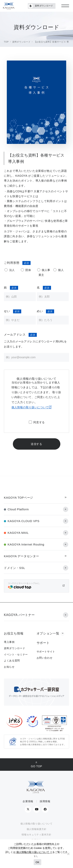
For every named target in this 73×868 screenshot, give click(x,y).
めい (40, 311)
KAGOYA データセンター (21, 556)
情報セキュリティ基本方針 (36, 835)
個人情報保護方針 (37, 829)
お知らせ (9, 667)
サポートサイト (46, 652)
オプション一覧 (48, 633)
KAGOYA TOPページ (18, 498)
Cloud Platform (18, 509)
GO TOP (36, 766)
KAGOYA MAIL (18, 533)
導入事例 (9, 642)
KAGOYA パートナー (19, 615)
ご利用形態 (12, 263)
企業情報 (28, 801)
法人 (12, 270)
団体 (28, 270)
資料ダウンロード (41, 6)
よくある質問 (12, 661)
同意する (39, 422)
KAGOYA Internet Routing (26, 544)
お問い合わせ (45, 658)
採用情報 (45, 801)
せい (7, 311)
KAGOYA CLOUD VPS (23, 521)
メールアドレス (15, 335)
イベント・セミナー (16, 655)
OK (37, 862)
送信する (36, 444)
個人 (61, 270)
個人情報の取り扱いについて (30, 407)
